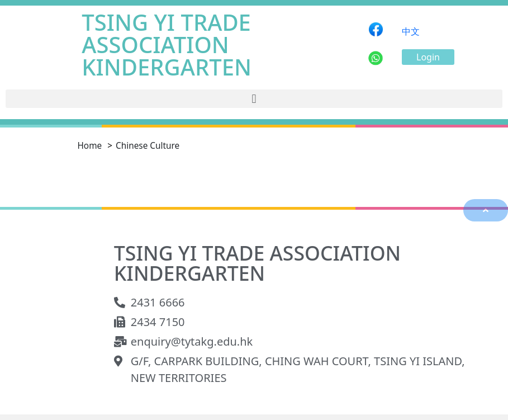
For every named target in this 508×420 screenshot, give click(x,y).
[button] (428, 57)
